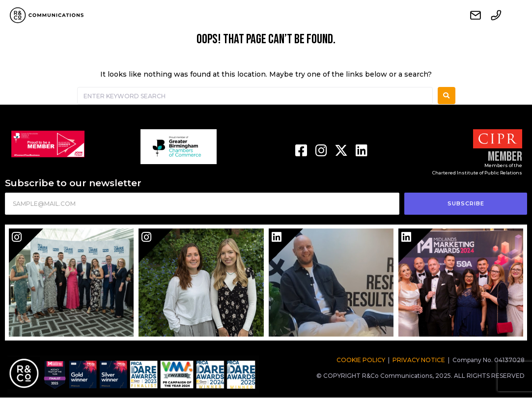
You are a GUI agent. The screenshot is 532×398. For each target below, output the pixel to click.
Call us (496, 15)
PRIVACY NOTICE (419, 360)
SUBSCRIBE (466, 203)
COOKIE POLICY (361, 360)
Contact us (476, 15)
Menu (517, 15)
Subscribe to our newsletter (73, 183)
